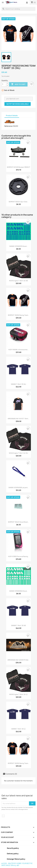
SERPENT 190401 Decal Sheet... (18, 522)
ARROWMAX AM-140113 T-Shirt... (18, 419)
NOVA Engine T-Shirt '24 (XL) (19, 453)
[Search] (18, 9)
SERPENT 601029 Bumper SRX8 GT (18, 167)
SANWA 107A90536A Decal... (19, 591)
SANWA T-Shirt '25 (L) (18, 729)
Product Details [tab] (12, 116)
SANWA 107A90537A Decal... (18, 246)
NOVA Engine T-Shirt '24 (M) (19, 281)
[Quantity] (4, 84)
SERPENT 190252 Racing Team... (19, 315)
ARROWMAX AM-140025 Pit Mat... (18, 660)
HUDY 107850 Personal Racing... (19, 556)
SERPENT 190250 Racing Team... (18, 763)
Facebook (3, 816)
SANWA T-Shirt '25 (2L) (18, 384)
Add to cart (18, 84)
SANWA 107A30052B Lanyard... (19, 488)
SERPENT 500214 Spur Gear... (19, 202)
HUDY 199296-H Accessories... (19, 350)
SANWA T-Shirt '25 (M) (19, 625)
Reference (8, 126)
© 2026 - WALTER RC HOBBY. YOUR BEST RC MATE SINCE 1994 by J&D (17, 864)
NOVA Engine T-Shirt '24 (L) (18, 694)
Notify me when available (18, 104)
